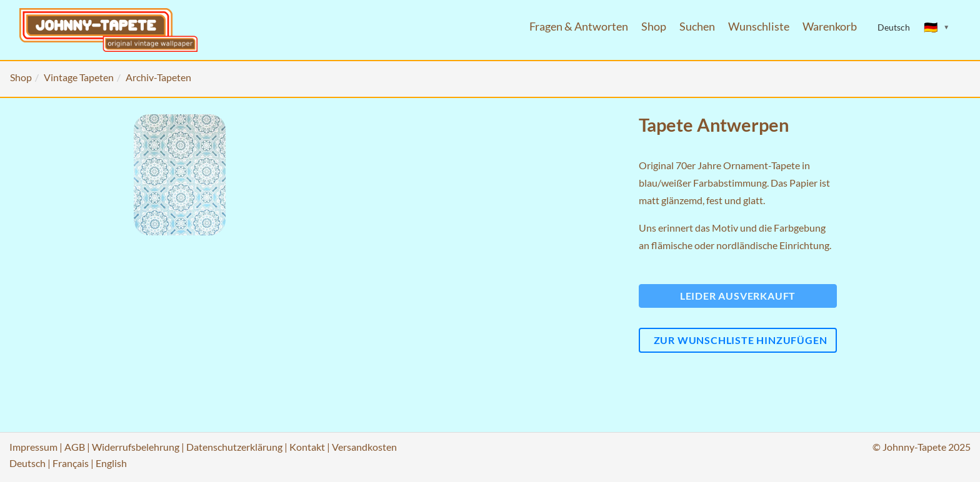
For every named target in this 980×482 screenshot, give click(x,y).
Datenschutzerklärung (234, 447)
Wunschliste (759, 27)
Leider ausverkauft (738, 296)
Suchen (697, 27)
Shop (654, 27)
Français (71, 463)
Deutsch (27, 463)
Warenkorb (830, 27)
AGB (75, 447)
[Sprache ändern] (937, 27)
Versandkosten (364, 447)
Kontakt (307, 447)
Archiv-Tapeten (158, 77)
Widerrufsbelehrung (136, 447)
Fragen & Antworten (579, 27)
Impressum (33, 447)
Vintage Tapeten (79, 77)
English (111, 463)
